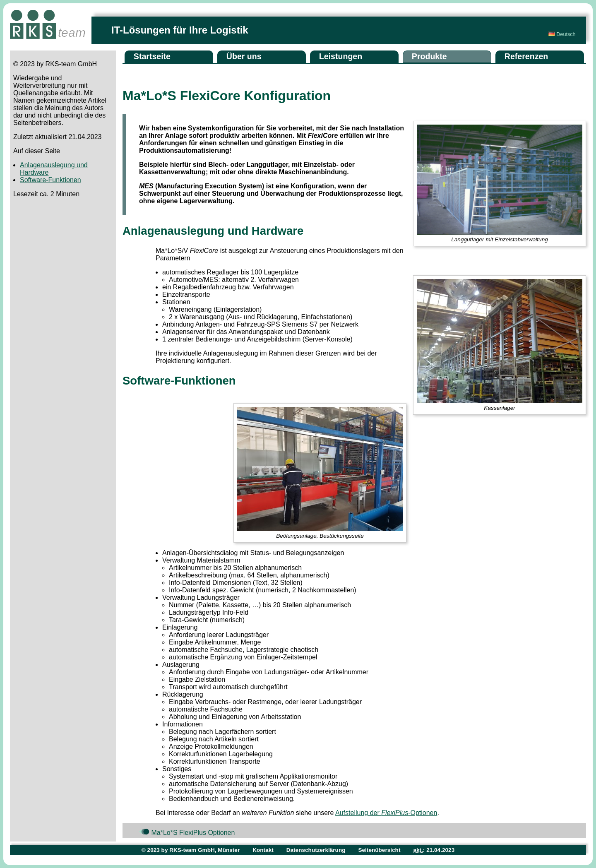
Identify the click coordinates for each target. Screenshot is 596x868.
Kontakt (263, 850)
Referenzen (526, 56)
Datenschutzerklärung (316, 850)
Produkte (429, 56)
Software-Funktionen (50, 180)
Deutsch (562, 34)
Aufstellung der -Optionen (386, 813)
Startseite (152, 56)
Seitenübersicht (379, 850)
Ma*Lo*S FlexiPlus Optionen (187, 832)
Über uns (244, 56)
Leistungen (341, 56)
